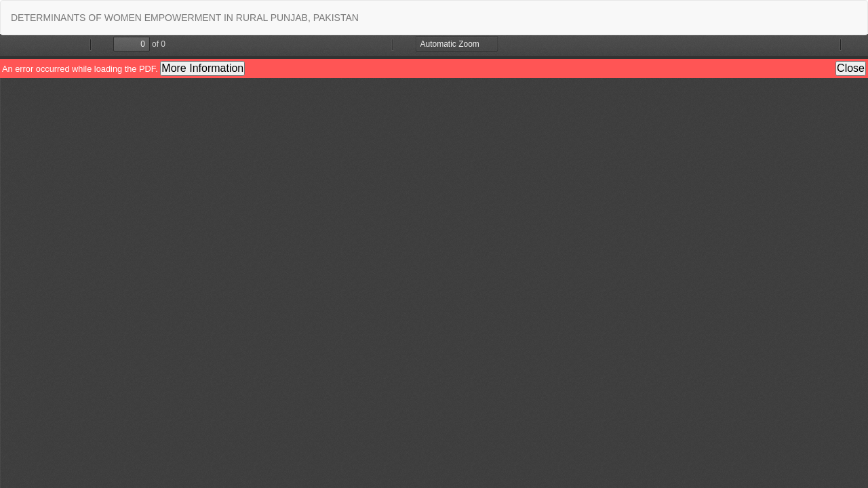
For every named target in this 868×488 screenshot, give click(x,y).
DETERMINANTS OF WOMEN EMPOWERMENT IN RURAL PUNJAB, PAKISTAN (185, 18)
